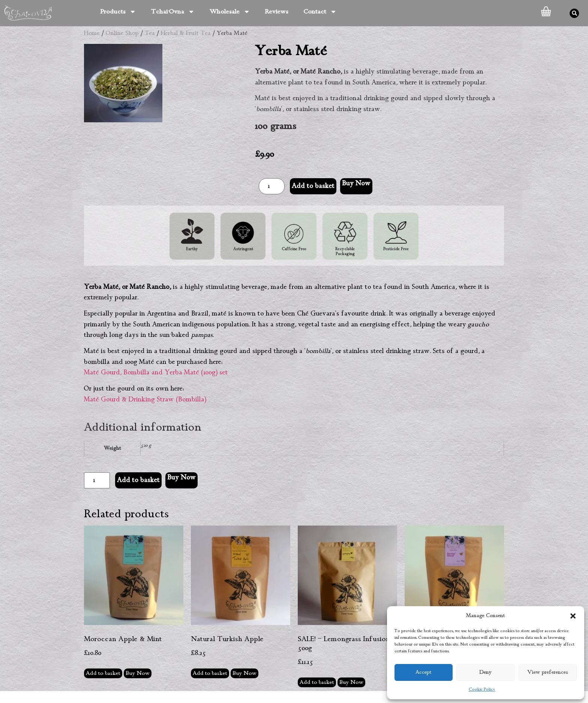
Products (118, 12)
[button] (573, 616)
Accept (424, 672)
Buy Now (356, 183)
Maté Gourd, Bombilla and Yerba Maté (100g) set (156, 373)
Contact (320, 12)
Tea (150, 33)
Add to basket (313, 186)
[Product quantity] (272, 186)
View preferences (548, 672)
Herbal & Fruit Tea (186, 33)
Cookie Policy (482, 689)
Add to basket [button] (103, 673)
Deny (486, 672)
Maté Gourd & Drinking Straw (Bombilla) (145, 400)
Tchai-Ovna (173, 12)
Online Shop (122, 33)
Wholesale (230, 12)
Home (92, 33)
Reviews (277, 12)
